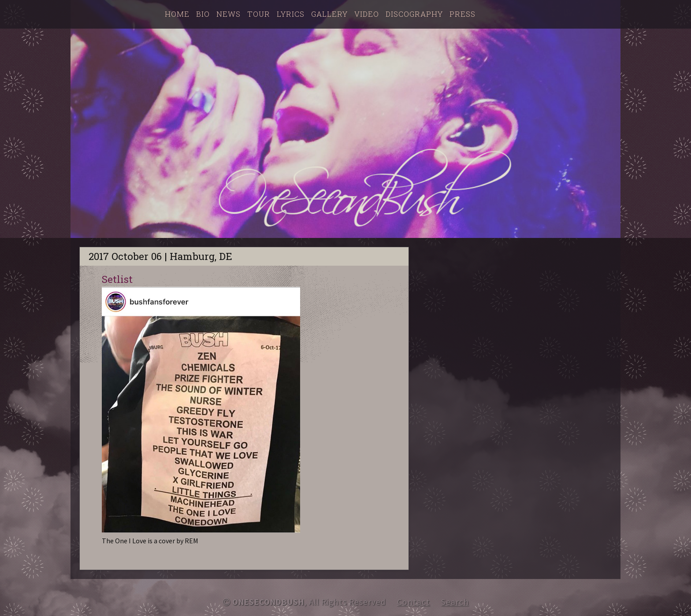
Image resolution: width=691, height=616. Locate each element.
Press (463, 14)
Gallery (329, 14)
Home (177, 14)
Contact (414, 602)
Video (367, 14)
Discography (414, 14)
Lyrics (291, 14)
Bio (203, 14)
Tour (259, 14)
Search (455, 602)
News (228, 14)
